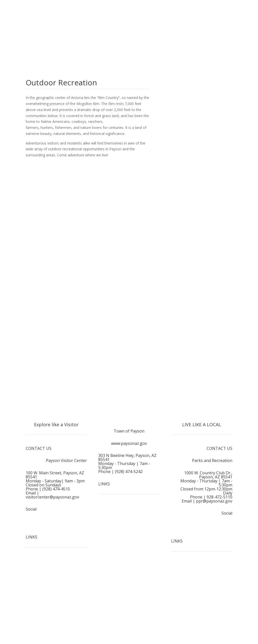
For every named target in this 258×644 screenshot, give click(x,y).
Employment (129, 510)
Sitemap (129, 538)
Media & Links (129, 524)
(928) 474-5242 (129, 472)
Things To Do (41, 577)
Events (223, 581)
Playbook (221, 610)
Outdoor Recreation (46, 592)
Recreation (220, 596)
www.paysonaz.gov (129, 443)
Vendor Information (213, 624)
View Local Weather (191, 119)
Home (35, 563)
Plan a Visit (38, 606)
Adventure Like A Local (48, 620)
